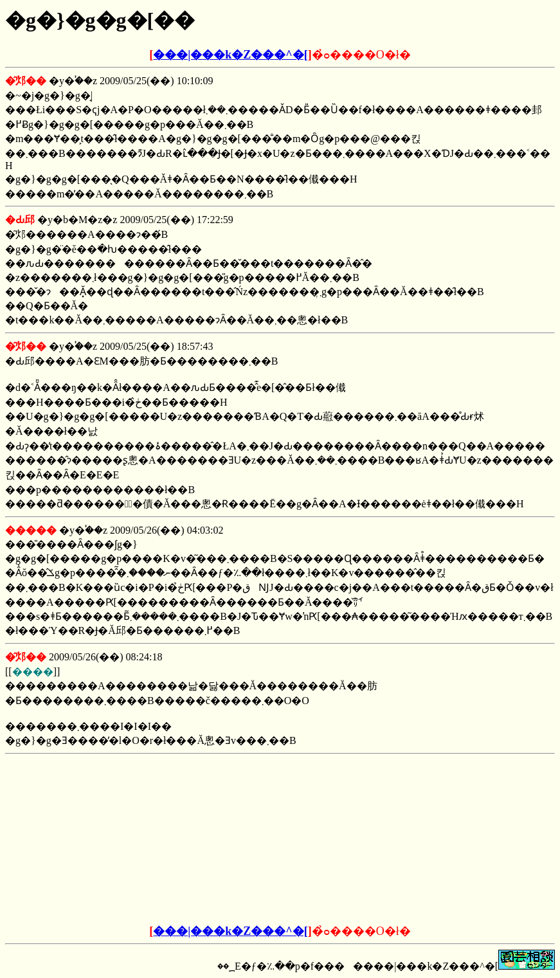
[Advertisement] (183, 840)
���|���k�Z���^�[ (230, 55)
